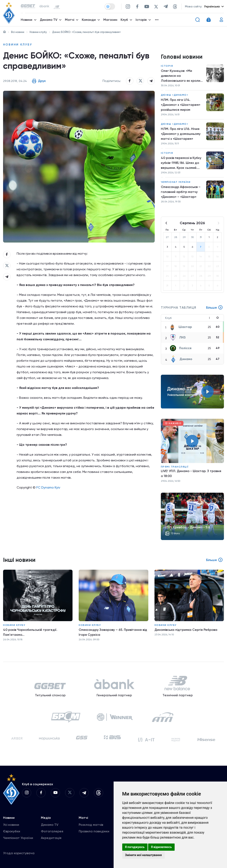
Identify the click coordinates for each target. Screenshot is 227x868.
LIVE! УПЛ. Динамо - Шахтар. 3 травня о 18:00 (191, 473)
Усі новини (11, 825)
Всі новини (18, 32)
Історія (167, 66)
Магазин (110, 20)
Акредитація (51, 838)
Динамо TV (50, 825)
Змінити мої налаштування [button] (143, 855)
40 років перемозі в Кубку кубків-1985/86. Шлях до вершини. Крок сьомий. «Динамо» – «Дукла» (181, 163)
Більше (214, 308)
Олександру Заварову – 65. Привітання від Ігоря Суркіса (113, 632)
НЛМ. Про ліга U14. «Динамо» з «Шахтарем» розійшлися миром (181, 105)
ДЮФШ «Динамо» (175, 95)
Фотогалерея (52, 831)
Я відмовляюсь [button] (161, 847)
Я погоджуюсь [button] (135, 847)
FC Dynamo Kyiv (48, 487)
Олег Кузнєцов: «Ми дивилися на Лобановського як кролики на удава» (182, 76)
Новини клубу (38, 32)
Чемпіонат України (176, 182)
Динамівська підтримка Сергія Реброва (186, 630)
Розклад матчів (91, 825)
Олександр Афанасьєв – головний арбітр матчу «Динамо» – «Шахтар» (181, 192)
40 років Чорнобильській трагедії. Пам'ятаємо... (30, 632)
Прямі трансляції (175, 467)
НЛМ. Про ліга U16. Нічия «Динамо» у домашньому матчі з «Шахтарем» (181, 134)
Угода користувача (19, 853)
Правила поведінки (94, 831)
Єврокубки (12, 831)
